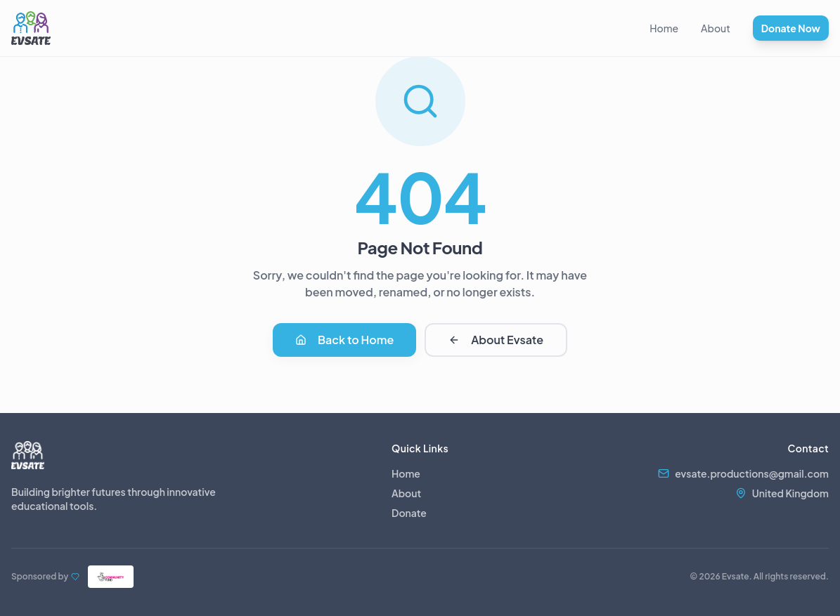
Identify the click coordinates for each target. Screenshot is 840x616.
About (716, 28)
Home (664, 28)
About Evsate (496, 340)
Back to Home (344, 340)
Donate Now (791, 28)
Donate (409, 513)
